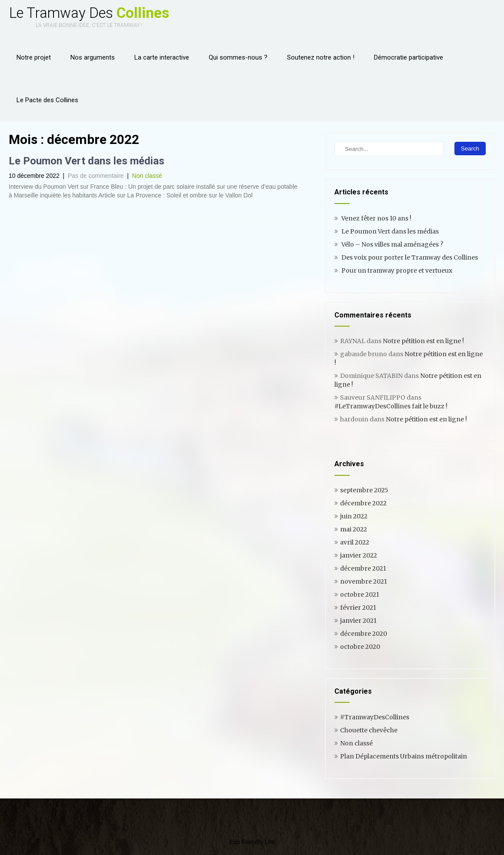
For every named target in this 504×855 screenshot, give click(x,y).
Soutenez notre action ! (321, 57)
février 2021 (358, 608)
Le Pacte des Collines (47, 100)
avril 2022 (355, 542)
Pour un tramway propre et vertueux (397, 271)
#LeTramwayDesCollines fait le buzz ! (391, 406)
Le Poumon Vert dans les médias (87, 161)
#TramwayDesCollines (375, 717)
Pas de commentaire (96, 176)
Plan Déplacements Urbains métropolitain (404, 756)
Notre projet (34, 57)
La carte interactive (162, 57)
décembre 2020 (364, 634)
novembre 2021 (364, 581)
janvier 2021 (358, 621)
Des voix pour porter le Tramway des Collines (410, 257)
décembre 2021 (363, 568)
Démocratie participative (409, 57)
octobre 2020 (360, 647)
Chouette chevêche (369, 730)
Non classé (147, 176)
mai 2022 (354, 529)
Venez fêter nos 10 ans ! (376, 218)
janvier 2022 (359, 555)
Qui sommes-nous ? (238, 57)
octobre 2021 (360, 594)
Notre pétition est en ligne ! (423, 341)
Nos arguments (93, 57)
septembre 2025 (364, 490)
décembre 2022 (363, 503)
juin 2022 (354, 516)
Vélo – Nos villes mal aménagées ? (392, 244)
